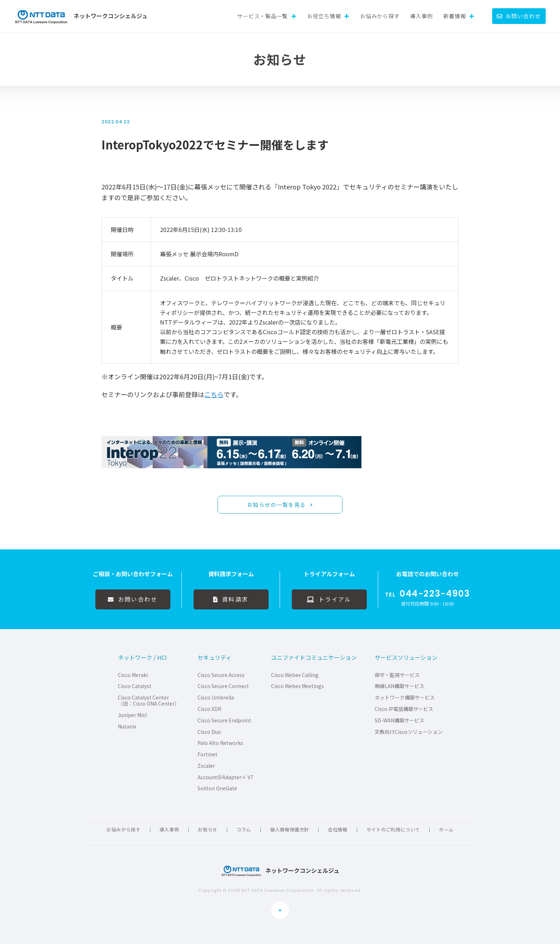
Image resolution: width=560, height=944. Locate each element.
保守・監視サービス (397, 675)
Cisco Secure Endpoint (224, 720)
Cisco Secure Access (221, 675)
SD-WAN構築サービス (399, 720)
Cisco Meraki (133, 675)
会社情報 (338, 829)
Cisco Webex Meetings (297, 686)
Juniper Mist (132, 715)
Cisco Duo (209, 732)
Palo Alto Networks (220, 743)
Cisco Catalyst (135, 686)
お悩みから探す (380, 16)
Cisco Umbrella (216, 698)
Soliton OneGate (217, 788)
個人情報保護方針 (289, 829)
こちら (214, 394)
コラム (244, 829)
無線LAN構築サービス (399, 686)
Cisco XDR (209, 709)
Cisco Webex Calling (295, 675)
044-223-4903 (435, 594)
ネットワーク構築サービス (405, 698)
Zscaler (206, 766)
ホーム (446, 829)
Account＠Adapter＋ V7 (225, 777)
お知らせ (208, 829)
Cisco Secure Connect (223, 686)
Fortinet (207, 754)
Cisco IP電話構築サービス (404, 709)
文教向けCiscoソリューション (409, 732)
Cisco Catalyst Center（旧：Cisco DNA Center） (149, 701)
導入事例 (421, 16)
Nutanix (127, 726)
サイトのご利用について (393, 829)
